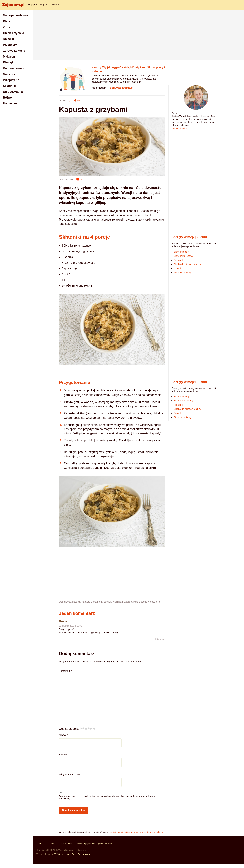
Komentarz (65, 671)
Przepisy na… (13, 80)
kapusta (76, 602)
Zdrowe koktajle (14, 51)
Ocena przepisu (69, 729)
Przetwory (10, 45)
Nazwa (63, 735)
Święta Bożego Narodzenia (146, 602)
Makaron (9, 57)
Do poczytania (13, 92)
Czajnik (177, 268)
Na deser (9, 74)
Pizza (72, 100)
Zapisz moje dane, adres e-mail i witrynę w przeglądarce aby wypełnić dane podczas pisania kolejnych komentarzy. (107, 797)
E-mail (63, 755)
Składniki (9, 86)
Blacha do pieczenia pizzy (187, 264)
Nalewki (8, 39)
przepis (126, 602)
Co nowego (67, 844)
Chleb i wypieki (14, 33)
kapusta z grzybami (92, 602)
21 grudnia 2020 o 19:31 (70, 626)
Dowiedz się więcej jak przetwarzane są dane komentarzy (136, 832)
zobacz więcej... (179, 128)
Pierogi (8, 62)
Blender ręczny (181, 252)
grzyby (68, 602)
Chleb (80, 100)
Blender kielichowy (183, 256)
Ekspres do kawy (182, 272)
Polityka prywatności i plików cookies (95, 844)
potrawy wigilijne (112, 602)
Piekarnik (178, 260)
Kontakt (40, 844)
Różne (7, 98)
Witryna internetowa (69, 774)
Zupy (6, 27)
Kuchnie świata (14, 68)
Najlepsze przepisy (38, 5)
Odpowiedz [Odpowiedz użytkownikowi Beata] (160, 639)
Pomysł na (10, 103)
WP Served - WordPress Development (72, 854)
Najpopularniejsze (15, 15)
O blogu (55, 5)
